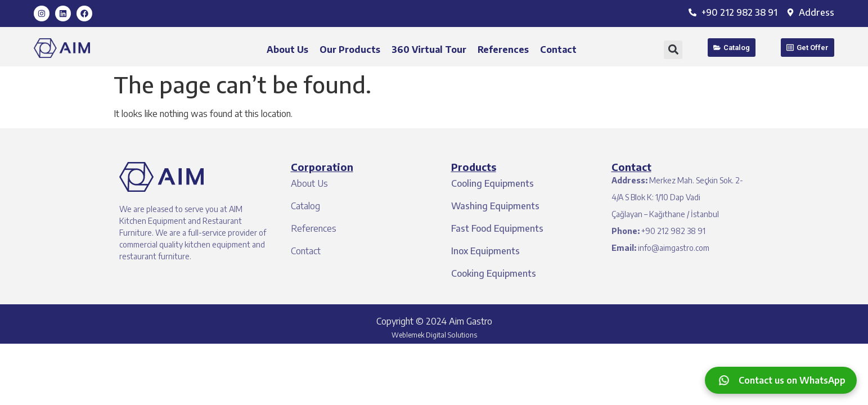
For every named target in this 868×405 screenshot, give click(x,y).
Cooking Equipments (494, 273)
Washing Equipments (495, 206)
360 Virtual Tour (429, 49)
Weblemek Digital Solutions (434, 335)
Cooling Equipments (493, 183)
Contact (558, 49)
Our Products (350, 49)
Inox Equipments (485, 251)
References (503, 49)
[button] (673, 50)
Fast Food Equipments (497, 228)
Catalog (305, 206)
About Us (287, 49)
